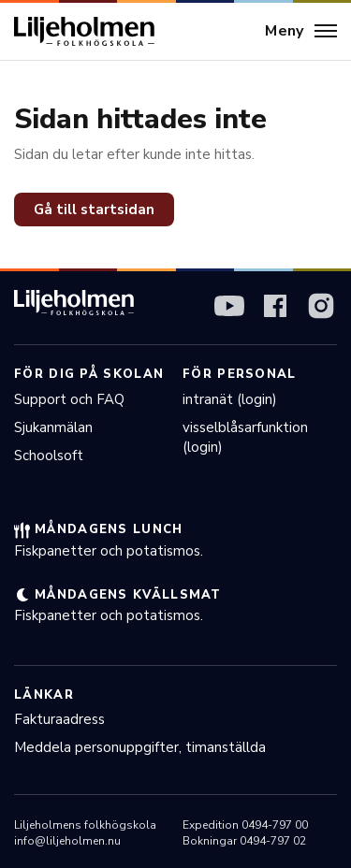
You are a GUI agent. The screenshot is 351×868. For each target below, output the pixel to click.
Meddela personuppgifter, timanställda (140, 747)
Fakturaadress (59, 719)
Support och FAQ (69, 399)
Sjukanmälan (53, 427)
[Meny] (301, 32)
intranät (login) (230, 399)
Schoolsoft (49, 456)
